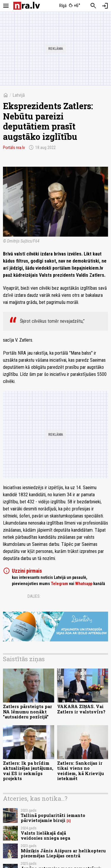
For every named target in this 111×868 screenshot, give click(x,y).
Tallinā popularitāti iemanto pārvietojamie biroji (53, 818)
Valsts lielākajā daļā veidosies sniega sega (45, 836)
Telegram (59, 584)
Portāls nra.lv (14, 148)
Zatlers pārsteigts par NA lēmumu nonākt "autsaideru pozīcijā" (28, 712)
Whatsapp (84, 584)
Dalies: (34, 596)
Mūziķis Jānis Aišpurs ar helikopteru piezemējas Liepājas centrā (63, 853)
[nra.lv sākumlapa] (27, 6)
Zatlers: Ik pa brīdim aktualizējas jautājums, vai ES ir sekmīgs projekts (28, 771)
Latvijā (19, 95)
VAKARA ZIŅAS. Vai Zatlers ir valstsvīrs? (81, 709)
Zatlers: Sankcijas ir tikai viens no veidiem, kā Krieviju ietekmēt (81, 771)
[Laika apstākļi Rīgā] (70, 6)
